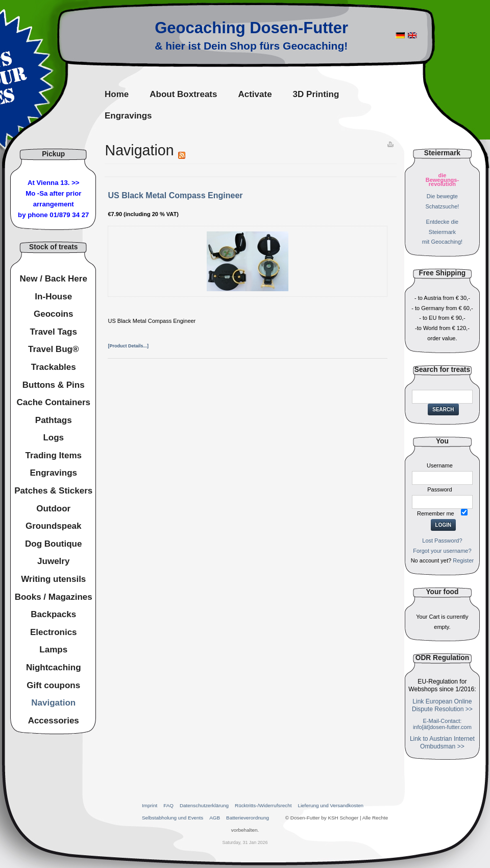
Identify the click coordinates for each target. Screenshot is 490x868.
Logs (53, 438)
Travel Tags (54, 332)
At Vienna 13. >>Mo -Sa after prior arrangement (53, 193)
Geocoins (53, 314)
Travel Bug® (53, 349)
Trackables (54, 367)
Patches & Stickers (53, 491)
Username (440, 465)
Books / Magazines (54, 597)
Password (439, 489)
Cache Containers (53, 402)
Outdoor (53, 509)
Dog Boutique (53, 544)
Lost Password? (442, 541)
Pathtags (54, 420)
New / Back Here (54, 279)
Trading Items (53, 455)
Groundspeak (54, 526)
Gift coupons (53, 685)
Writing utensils (53, 579)
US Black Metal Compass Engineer (175, 195)
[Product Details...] (128, 346)
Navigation (53, 703)
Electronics (54, 632)
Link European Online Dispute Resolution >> (442, 705)
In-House (53, 297)
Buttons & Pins (54, 385)
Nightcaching (54, 667)
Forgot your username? (442, 551)
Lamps (53, 650)
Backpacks (53, 614)
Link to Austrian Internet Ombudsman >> (442, 743)
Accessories (54, 721)
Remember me (436, 513)
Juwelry (53, 561)
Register (463, 560)
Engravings (53, 473)
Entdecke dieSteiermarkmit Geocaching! (442, 232)
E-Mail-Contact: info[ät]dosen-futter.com (442, 724)
